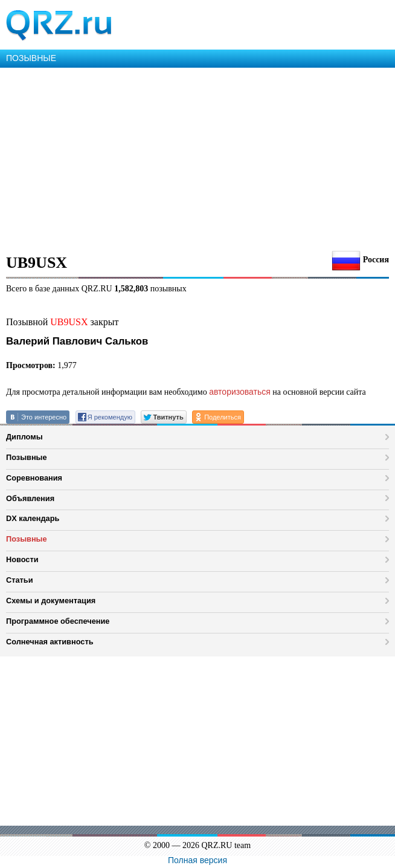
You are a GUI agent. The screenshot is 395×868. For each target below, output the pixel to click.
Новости (22, 559)
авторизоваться (240, 392)
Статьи (20, 580)
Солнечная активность (50, 642)
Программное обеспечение (58, 621)
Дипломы (24, 437)
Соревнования (34, 478)
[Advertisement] (197, 158)
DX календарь (33, 518)
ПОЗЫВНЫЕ (31, 58)
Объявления (30, 498)
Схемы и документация (51, 601)
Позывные (27, 457)
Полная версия (197, 860)
